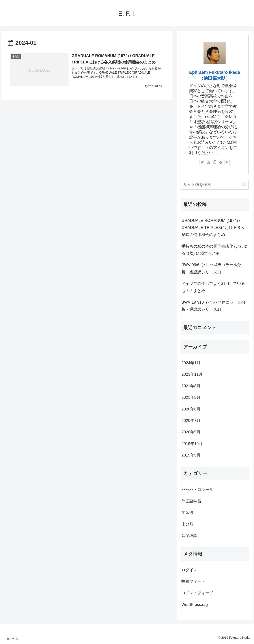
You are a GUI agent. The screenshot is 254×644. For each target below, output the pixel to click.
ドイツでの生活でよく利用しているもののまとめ (213, 287)
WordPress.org (195, 605)
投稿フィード (193, 581)
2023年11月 (192, 374)
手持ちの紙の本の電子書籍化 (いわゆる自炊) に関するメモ (214, 250)
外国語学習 (191, 501)
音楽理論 (189, 536)
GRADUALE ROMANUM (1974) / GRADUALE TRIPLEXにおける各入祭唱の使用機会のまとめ (213, 228)
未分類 (187, 524)
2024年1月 (191, 363)
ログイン (189, 570)
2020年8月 (191, 409)
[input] (215, 185)
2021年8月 (191, 386)
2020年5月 (191, 432)
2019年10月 (192, 444)
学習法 (187, 512)
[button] (244, 185)
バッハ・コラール (197, 490)
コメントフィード (197, 593)
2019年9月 (191, 455)
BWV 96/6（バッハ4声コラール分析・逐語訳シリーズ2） (211, 268)
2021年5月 (191, 397)
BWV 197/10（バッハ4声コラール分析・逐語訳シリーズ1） (214, 306)
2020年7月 (191, 421)
